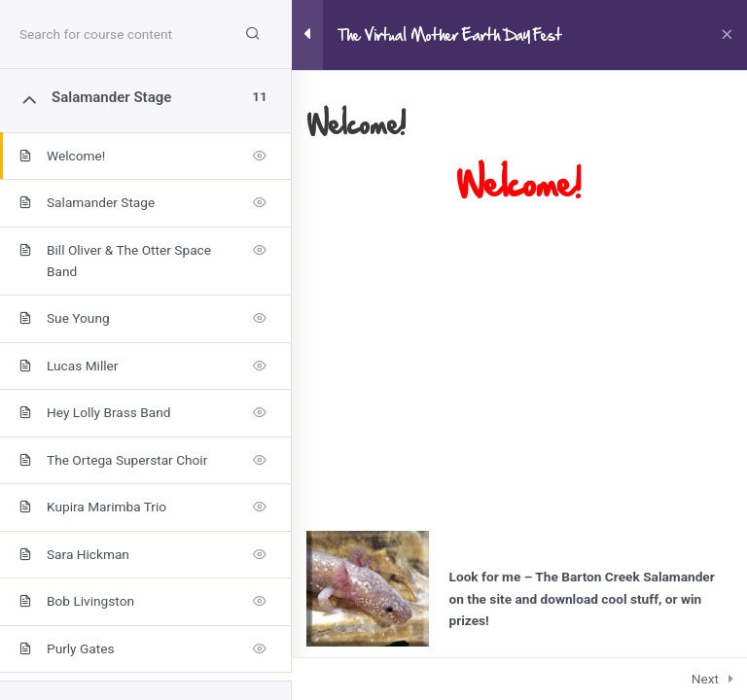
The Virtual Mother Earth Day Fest (450, 35)
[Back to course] (727, 35)
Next (705, 679)
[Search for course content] (253, 34)
